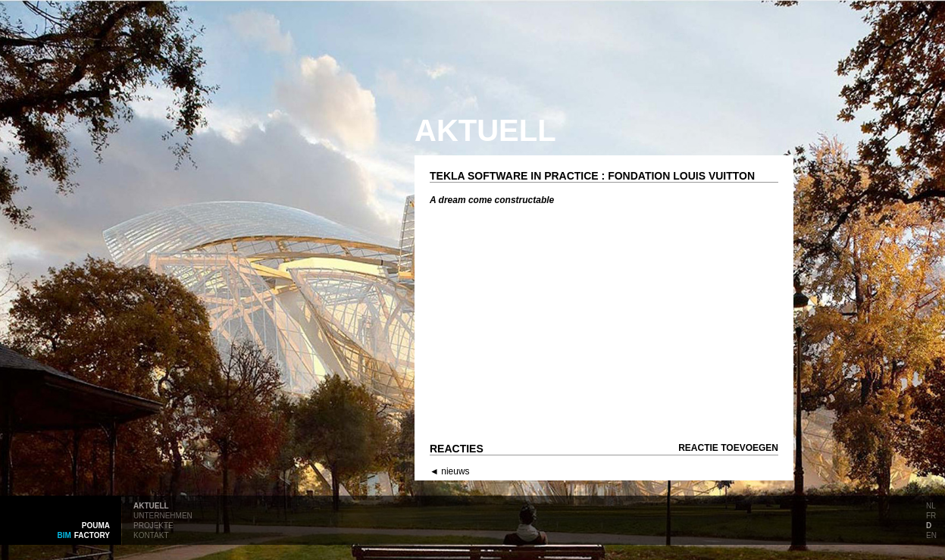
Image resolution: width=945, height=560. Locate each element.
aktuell (151, 505)
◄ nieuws (450, 471)
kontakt (151, 534)
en (931, 534)
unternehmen (163, 515)
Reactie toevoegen (728, 448)
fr (931, 515)
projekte (153, 524)
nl (931, 505)
